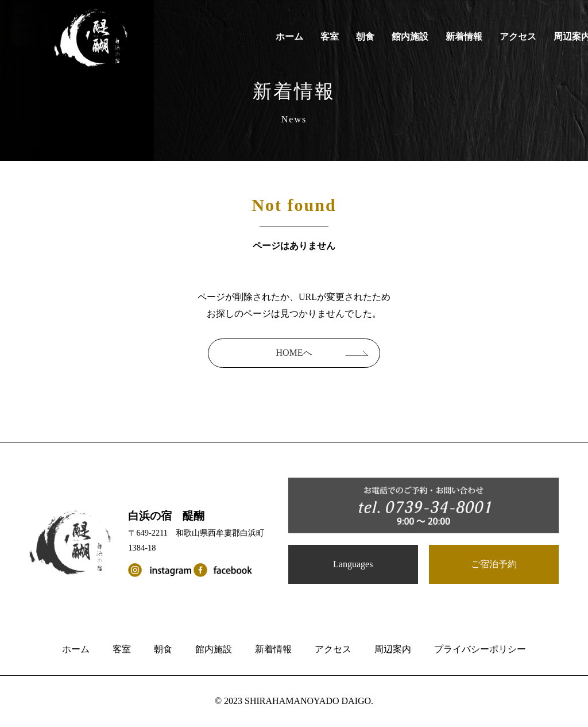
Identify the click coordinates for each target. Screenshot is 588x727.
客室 (330, 36)
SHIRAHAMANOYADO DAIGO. (309, 701)
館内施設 (410, 36)
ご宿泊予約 (494, 564)
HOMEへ (294, 353)
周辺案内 (393, 649)
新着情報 (464, 36)
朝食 (365, 36)
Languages (353, 564)
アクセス (518, 36)
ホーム (289, 36)
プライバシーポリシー (480, 649)
